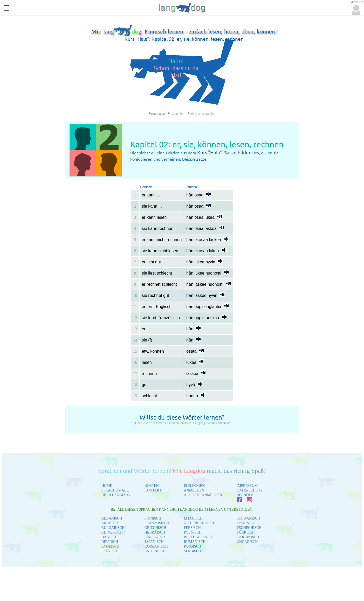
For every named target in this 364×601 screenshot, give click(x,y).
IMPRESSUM (247, 486)
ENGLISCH (110, 546)
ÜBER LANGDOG (116, 495)
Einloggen (157, 114)
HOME (107, 486)
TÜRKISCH (246, 532)
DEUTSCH (110, 542)
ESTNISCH (110, 551)
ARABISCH (111, 523)
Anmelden (176, 114)
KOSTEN (152, 486)
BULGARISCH (113, 528)
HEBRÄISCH (155, 532)
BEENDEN (245, 495)
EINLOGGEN (194, 486)
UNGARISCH (247, 542)
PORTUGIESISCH (198, 537)
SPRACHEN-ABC (115, 490)
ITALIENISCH (156, 537)
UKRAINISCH (248, 537)
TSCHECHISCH (249, 528)
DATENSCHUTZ (250, 490)
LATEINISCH (155, 551)
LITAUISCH (193, 518)
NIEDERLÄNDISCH (200, 523)
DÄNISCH (109, 537)
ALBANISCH (112, 518)
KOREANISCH (156, 546)
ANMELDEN (194, 490)
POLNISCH (193, 532)
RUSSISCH (192, 546)
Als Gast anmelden (201, 114)
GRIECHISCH (155, 528)
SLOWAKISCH (248, 518)
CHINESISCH (112, 532)
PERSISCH (192, 528)
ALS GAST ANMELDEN (203, 495)
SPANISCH (245, 523)
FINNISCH (153, 518)
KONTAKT (153, 490)
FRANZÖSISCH (157, 523)
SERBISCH (192, 551)
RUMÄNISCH (195, 542)
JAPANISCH (154, 542)
